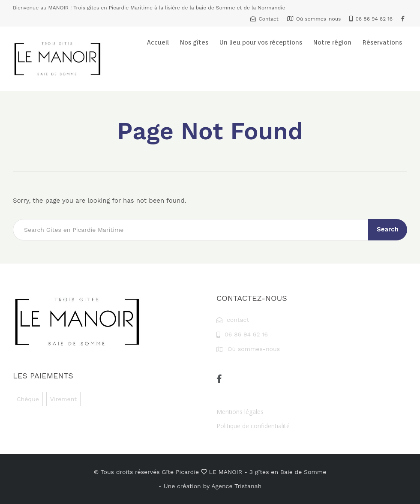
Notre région (332, 42)
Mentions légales (240, 412)
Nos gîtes (194, 42)
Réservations (382, 42)
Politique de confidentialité (253, 426)
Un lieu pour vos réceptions (261, 42)
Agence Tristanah (236, 486)
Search (388, 229)
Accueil (158, 42)
